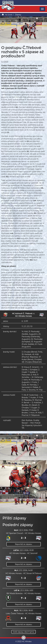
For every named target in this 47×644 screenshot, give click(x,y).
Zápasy (18, 15)
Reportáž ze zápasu (24, 544)
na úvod (9, 15)
